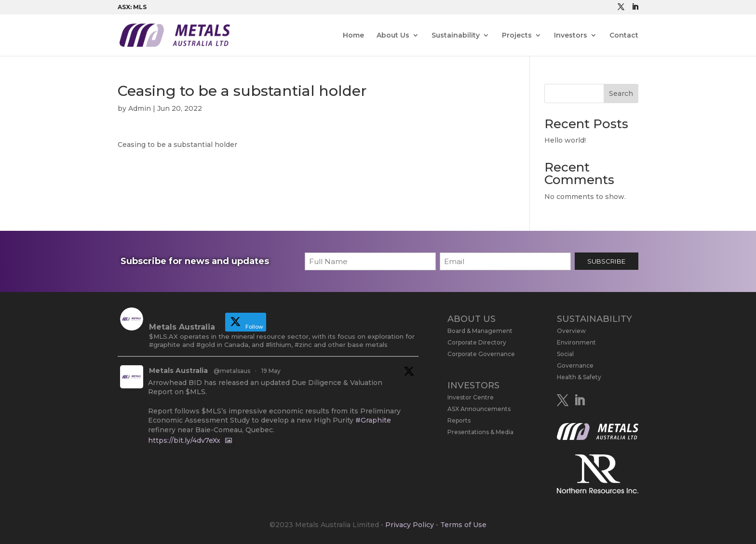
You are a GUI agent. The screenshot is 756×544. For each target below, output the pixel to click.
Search (621, 93)
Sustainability (456, 36)
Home (353, 36)
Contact (624, 36)
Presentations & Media (480, 432)
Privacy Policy (410, 525)
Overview (571, 331)
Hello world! (565, 140)
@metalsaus (232, 371)
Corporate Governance (481, 354)
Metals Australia (178, 371)
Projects (517, 36)
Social (565, 354)
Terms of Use (463, 525)
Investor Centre (471, 397)
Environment (576, 342)
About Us (393, 36)
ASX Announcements (479, 409)
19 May (271, 371)
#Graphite (373, 420)
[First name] (370, 261)
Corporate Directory (477, 342)
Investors (571, 36)
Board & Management (480, 331)
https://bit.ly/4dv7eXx (184, 441)
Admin (140, 108)
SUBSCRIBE (606, 261)
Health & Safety (579, 377)
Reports (459, 420)
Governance (575, 365)
